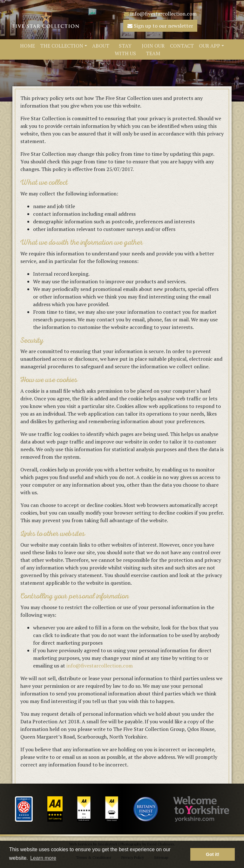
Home (27, 46)
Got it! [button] (213, 854)
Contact (182, 46)
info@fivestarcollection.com (160, 14)
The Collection (62, 46)
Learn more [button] (43, 858)
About (101, 46)
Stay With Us (125, 49)
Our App (210, 46)
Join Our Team (153, 49)
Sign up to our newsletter (160, 26)
